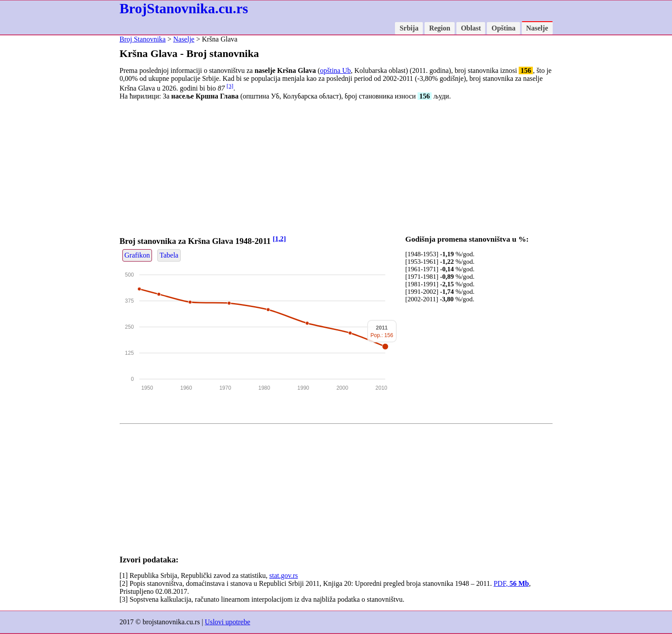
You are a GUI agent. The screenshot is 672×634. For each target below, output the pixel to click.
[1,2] (279, 238)
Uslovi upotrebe (228, 622)
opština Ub (335, 70)
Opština (503, 28)
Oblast (471, 28)
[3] (230, 86)
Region (440, 28)
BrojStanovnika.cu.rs (184, 8)
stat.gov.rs (284, 575)
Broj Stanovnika (143, 39)
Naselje (537, 28)
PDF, (511, 583)
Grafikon (137, 255)
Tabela (169, 255)
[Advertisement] (336, 169)
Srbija (409, 28)
